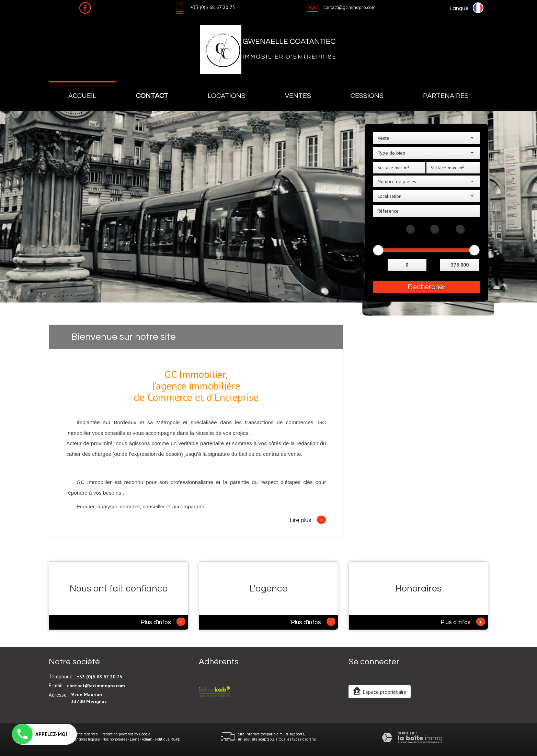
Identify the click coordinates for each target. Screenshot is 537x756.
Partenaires (446, 96)
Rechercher (427, 287)
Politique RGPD (168, 739)
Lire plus (308, 520)
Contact (152, 96)
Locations (227, 96)
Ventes (298, 96)
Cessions (367, 96)
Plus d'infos (163, 622)
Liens (134, 739)
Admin (147, 739)
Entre (380, 264)
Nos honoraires (115, 739)
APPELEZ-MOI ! (41, 734)
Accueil (82, 96)
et (434, 264)
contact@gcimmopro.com (350, 7)
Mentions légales (85, 739)
